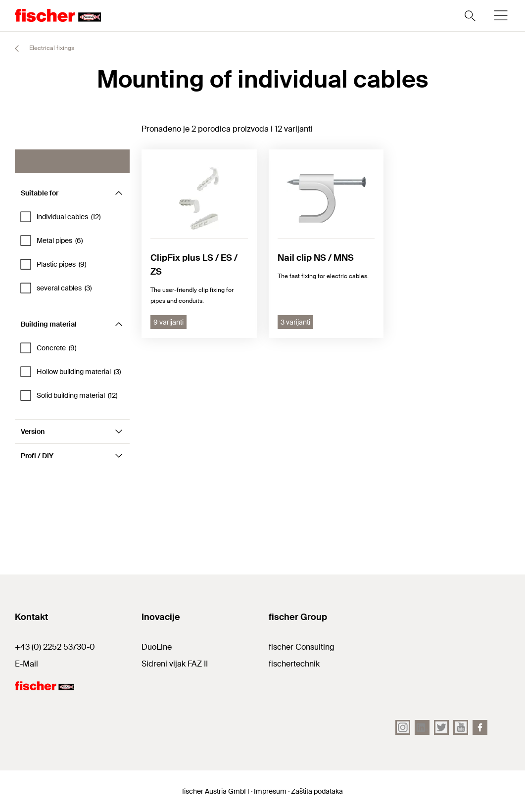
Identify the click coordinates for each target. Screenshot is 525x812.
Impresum (270, 791)
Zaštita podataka (317, 791)
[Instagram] (403, 727)
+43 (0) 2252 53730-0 (55, 647)
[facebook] (480, 727)
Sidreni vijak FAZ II (175, 664)
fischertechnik (294, 664)
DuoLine (157, 647)
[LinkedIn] (422, 727)
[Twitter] (441, 727)
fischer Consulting (302, 647)
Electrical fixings (40, 48)
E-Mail (26, 664)
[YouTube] (461, 727)
